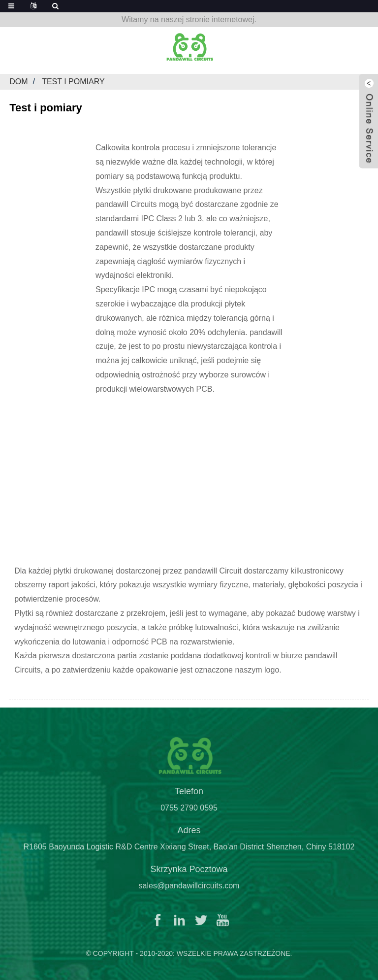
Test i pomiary (73, 82)
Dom (18, 82)
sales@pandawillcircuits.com (189, 890)
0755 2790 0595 (189, 812)
